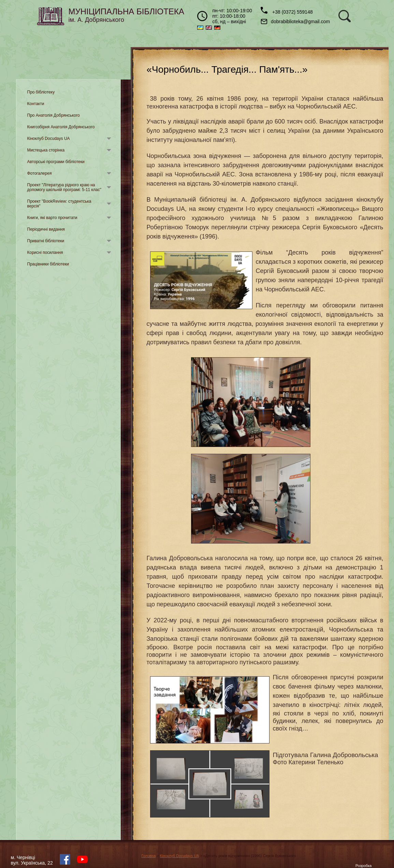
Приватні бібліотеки (46, 241)
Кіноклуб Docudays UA (49, 139)
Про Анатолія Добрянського (54, 115)
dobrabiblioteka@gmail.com (295, 21)
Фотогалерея (40, 173)
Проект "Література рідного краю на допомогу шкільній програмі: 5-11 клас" (64, 187)
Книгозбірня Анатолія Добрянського (61, 127)
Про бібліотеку (41, 92)
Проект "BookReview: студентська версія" (59, 204)
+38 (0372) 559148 (287, 11)
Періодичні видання (46, 229)
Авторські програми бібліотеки (56, 162)
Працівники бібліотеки (48, 264)
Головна (149, 856)
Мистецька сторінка (46, 150)
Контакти (36, 104)
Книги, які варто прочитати (52, 218)
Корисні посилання (45, 252)
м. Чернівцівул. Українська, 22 (32, 860)
